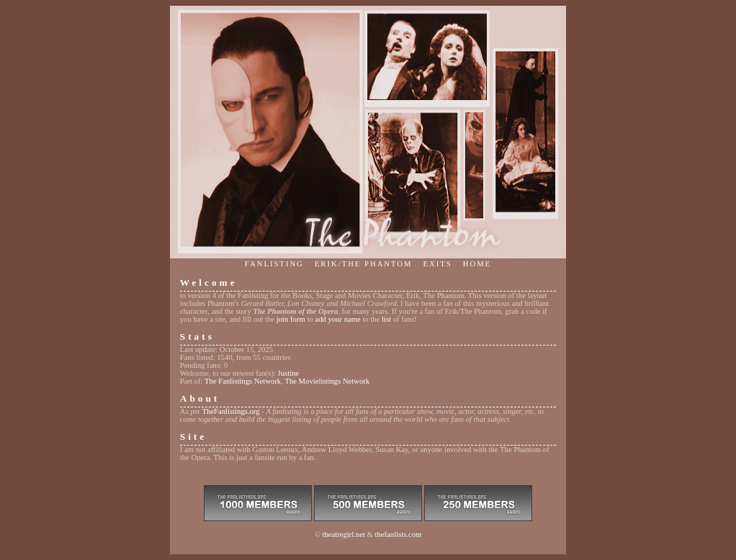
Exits (438, 264)
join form (291, 319)
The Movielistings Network (327, 381)
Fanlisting (274, 264)
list (386, 319)
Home (477, 264)
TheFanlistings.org (231, 411)
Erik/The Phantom (364, 264)
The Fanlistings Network (243, 381)
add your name (337, 319)
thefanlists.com (399, 534)
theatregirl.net (343, 534)
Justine (289, 373)
